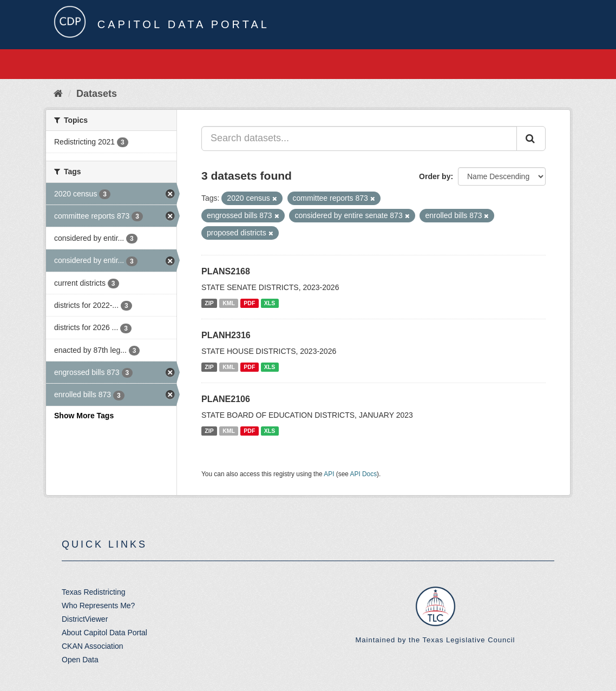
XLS (270, 303)
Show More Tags (84, 416)
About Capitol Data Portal (104, 633)
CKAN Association (93, 646)
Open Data (80, 660)
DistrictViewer (85, 619)
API (329, 474)
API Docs (364, 474)
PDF (249, 303)
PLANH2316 (226, 335)
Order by (435, 176)
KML (229, 303)
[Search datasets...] (359, 139)
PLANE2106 (226, 399)
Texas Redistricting (94, 592)
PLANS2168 (226, 271)
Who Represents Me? (98, 606)
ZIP (209, 303)
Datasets (97, 94)
